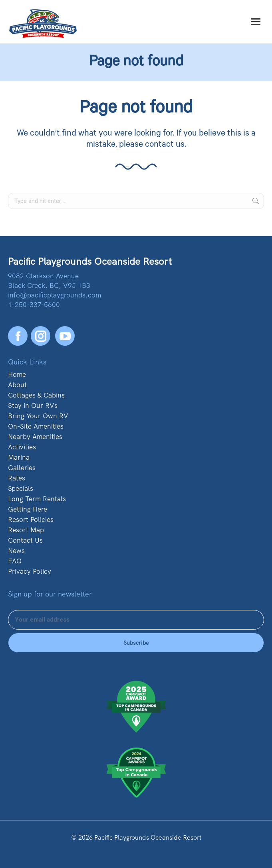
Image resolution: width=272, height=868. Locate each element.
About (17, 385)
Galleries (22, 468)
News (16, 551)
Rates (17, 478)
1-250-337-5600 (34, 305)
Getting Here (28, 509)
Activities (22, 447)
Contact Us (25, 540)
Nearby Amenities (35, 437)
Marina (19, 457)
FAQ (15, 561)
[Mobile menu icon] (256, 22)
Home (17, 374)
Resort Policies (31, 520)
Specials (21, 488)
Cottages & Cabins (36, 395)
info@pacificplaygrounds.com (55, 295)
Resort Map (26, 530)
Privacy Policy (30, 571)
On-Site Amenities (36, 426)
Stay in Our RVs (33, 405)
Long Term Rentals (37, 499)
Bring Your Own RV (38, 416)
